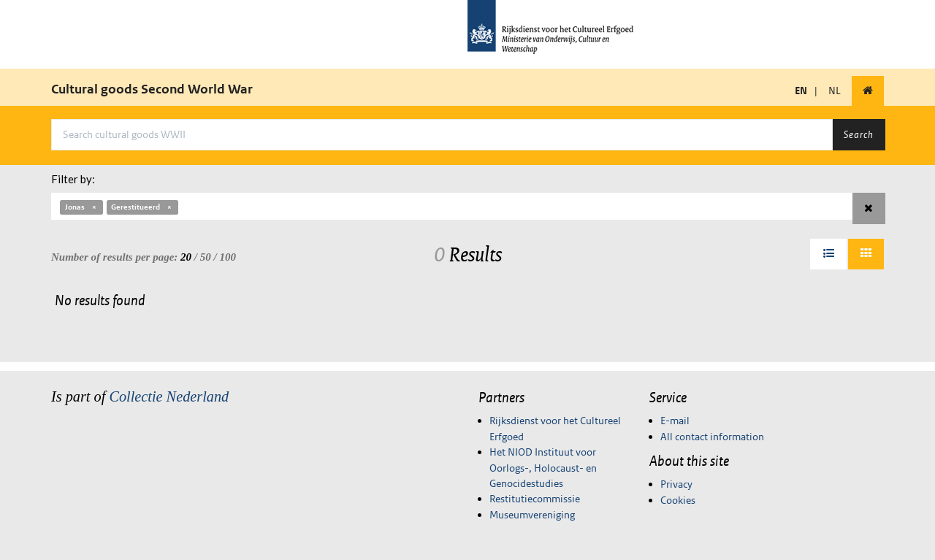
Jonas (81, 207)
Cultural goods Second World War (152, 89)
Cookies (678, 500)
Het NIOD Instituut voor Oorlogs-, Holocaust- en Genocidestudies (543, 468)
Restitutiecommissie (535, 499)
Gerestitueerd (142, 207)
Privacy (676, 484)
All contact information (712, 437)
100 (228, 257)
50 (206, 257)
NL (835, 91)
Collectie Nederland (169, 396)
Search (859, 134)
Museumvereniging (532, 515)
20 (186, 257)
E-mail (675, 421)
